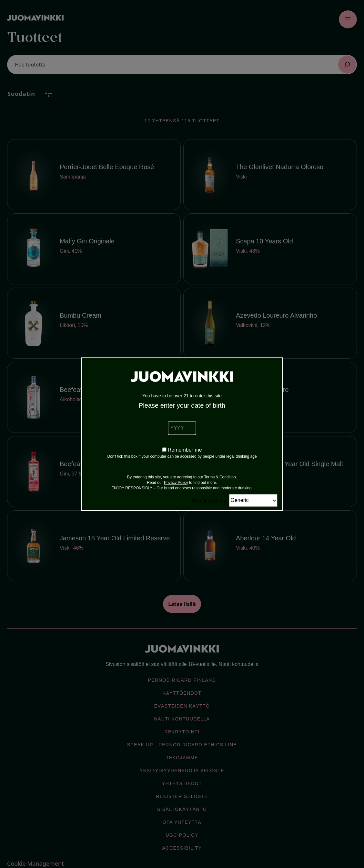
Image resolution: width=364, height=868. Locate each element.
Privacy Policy (176, 483)
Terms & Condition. (221, 477)
